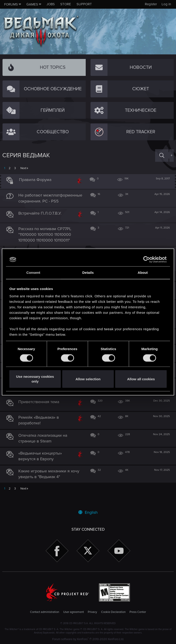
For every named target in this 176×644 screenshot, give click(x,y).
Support (84, 4)
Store (66, 4)
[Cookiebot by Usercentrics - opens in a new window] (147, 259)
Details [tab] (88, 273)
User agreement (74, 612)
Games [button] (32, 4)
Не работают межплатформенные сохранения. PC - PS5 (41, 201)
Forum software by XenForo (88, 639)
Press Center (138, 612)
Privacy (92, 612)
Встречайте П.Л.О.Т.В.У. (42, 219)
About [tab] (143, 273)
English (88, 512)
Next (23, 168)
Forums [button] (11, 4)
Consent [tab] (33, 273)
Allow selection (88, 379)
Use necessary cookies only (35, 379)
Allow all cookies (141, 379)
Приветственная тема (41, 413)
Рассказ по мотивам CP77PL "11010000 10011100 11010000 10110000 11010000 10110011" (47, 240)
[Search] (162, 156)
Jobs (51, 4)
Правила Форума (37, 180)
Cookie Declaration (113, 612)
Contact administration (45, 612)
